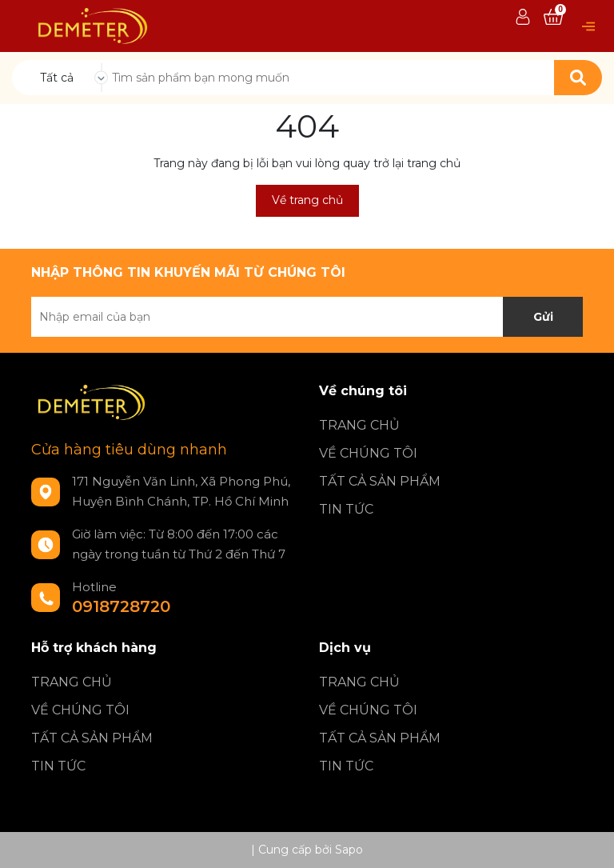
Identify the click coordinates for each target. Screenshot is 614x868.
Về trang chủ (307, 200)
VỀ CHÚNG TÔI (368, 453)
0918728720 (121, 606)
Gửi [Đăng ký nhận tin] (543, 317)
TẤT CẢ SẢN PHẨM (380, 481)
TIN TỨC (346, 509)
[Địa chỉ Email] (307, 317)
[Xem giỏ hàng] (553, 18)
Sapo (349, 850)
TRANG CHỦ (359, 425)
